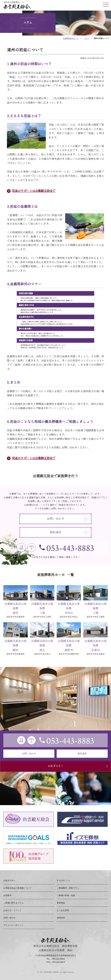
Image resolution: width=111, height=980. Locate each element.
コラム (86, 38)
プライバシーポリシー (13, 925)
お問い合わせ (68, 519)
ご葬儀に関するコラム (13, 903)
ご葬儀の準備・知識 (66, 895)
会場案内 (7, 895)
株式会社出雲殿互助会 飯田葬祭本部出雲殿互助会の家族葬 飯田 (55, 945)
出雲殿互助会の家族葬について (17, 888)
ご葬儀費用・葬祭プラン (68, 888)
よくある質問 (63, 910)
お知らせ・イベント (12, 910)
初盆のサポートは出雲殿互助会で (34, 191)
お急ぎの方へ (79, 766)
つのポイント (63, 880)
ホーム (71, 38)
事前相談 (61, 903)
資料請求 (69, 532)
